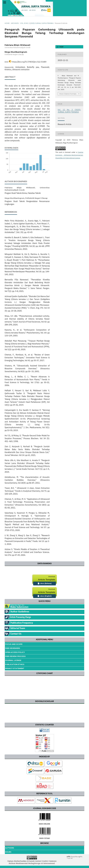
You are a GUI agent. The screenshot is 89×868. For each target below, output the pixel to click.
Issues (8, 852)
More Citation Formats (68, 94)
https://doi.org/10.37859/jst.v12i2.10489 (29, 62)
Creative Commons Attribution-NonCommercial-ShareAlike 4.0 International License (69, 155)
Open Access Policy (15, 652)
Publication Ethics (15, 664)
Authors (10, 848)
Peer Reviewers (13, 648)
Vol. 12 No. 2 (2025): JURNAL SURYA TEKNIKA (37, 23)
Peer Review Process (15, 656)
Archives (15, 23)
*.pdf (61, 47)
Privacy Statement (15, 668)
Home (7, 23)
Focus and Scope (14, 644)
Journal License (13, 660)
